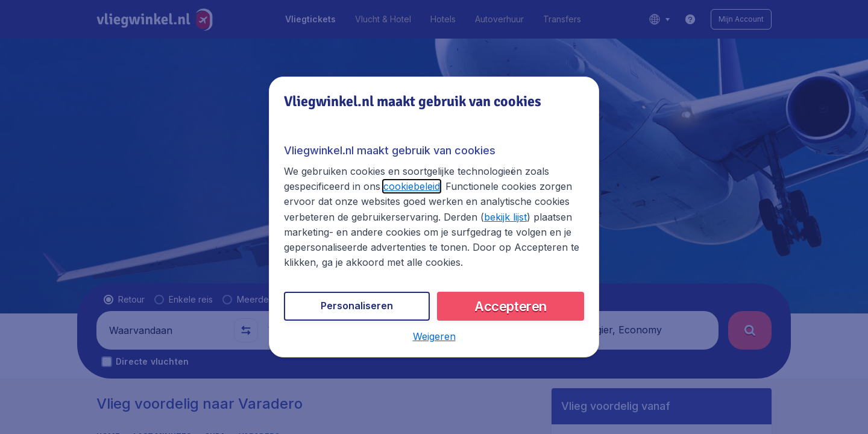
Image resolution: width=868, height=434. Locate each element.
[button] (434, 336)
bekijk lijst (505, 217)
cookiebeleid (412, 186)
